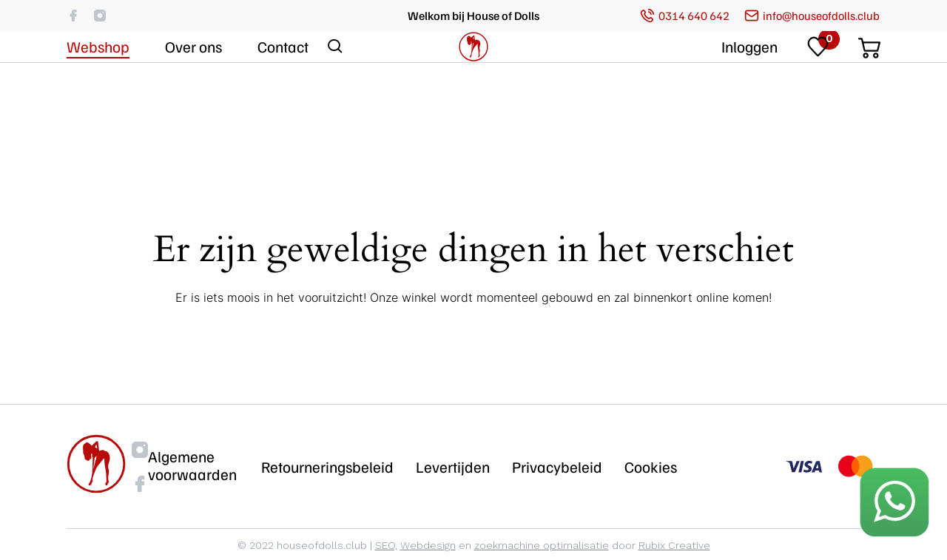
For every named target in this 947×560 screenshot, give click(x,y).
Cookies (651, 467)
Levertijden (453, 467)
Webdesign (428, 545)
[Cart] (869, 87)
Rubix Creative (674, 545)
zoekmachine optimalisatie (542, 545)
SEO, (386, 545)
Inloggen (749, 90)
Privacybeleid (557, 467)
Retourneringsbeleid (327, 467)
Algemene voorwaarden (192, 465)
